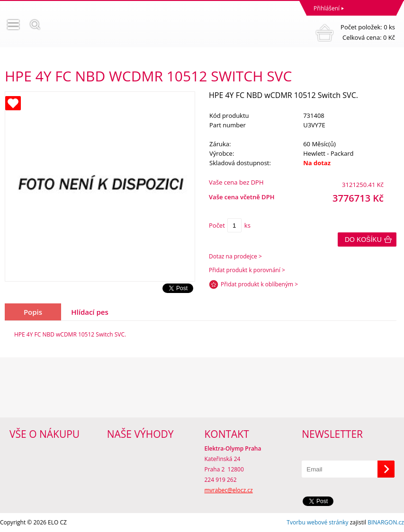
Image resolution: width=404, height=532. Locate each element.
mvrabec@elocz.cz (229, 490)
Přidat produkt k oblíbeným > (259, 284)
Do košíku (363, 239)
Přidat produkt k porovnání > (247, 270)
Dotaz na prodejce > (235, 256)
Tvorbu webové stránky (317, 522)
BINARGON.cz (386, 522)
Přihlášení (327, 8)
